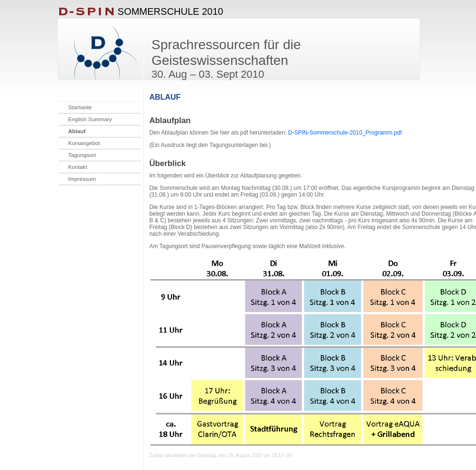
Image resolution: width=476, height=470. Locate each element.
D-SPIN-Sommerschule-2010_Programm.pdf (345, 133)
